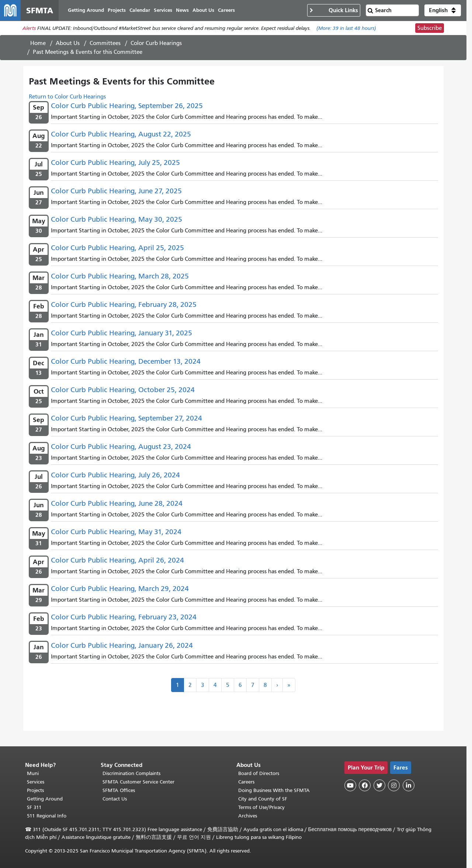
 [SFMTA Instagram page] (394, 785)
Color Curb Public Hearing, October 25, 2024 (123, 390)
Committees (105, 43)
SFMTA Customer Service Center (138, 782)
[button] (443, 10)
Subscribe (430, 28)
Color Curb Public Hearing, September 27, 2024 (126, 418)
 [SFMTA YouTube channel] (350, 785)
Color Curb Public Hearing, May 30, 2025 (117, 219)
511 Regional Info (47, 816)
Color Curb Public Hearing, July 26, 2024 (115, 475)
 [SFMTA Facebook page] (365, 785)
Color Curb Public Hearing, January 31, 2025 (122, 333)
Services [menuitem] (163, 10)
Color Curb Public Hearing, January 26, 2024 (122, 645)
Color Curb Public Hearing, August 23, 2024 (121, 447)
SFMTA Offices (119, 790)
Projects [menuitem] (117, 10)
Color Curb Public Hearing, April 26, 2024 (117, 560)
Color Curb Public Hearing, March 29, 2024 (120, 589)
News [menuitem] (182, 10)
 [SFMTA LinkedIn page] (409, 785)
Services (36, 782)
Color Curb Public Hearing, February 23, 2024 (124, 617)
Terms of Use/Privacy (261, 807)
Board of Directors (259, 773)
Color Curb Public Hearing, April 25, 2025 (117, 248)
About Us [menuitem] (203, 10)
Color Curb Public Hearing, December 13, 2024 (126, 361)
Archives (248, 816)
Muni (33, 773)
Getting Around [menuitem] (86, 10)
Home (38, 43)
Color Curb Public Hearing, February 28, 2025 (124, 305)
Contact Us (115, 799)
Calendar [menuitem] (140, 10)
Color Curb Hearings (156, 43)
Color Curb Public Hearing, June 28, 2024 (117, 503)
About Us (68, 43)
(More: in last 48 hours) (346, 28)
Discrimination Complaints (131, 773)
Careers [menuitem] (226, 10)
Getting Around (45, 799)
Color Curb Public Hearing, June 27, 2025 (116, 191)
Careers (246, 782)
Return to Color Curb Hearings (67, 97)
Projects (35, 790)
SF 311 (34, 807)
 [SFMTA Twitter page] (379, 785)
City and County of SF (263, 799)
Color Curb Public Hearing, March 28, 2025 (120, 276)
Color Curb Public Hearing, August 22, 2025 (121, 134)
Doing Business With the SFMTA (274, 790)
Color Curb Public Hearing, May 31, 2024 (116, 532)
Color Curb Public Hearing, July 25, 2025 (115, 162)
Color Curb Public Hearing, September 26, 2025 (127, 106)
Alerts (29, 28)
